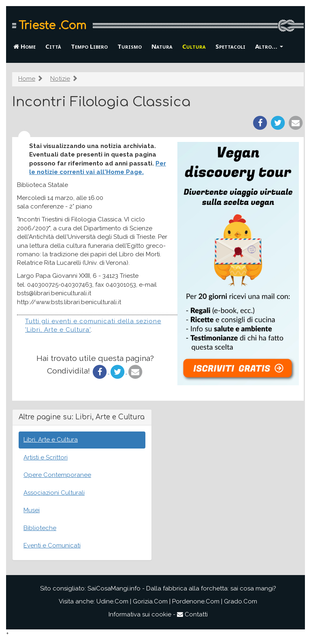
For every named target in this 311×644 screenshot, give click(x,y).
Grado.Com (241, 601)
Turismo (130, 46)
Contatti (192, 614)
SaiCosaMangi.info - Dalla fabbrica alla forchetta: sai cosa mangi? (182, 588)
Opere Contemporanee (57, 475)
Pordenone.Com (196, 601)
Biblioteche (40, 528)
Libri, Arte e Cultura (51, 440)
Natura (162, 46)
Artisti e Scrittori (46, 457)
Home (24, 46)
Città (53, 46)
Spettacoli (230, 46)
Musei (32, 510)
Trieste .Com (52, 26)
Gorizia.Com (150, 601)
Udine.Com (112, 601)
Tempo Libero (89, 46)
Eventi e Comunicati (52, 545)
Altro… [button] (269, 46)
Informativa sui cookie (140, 614)
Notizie (60, 79)
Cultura (194, 46)
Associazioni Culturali (54, 493)
